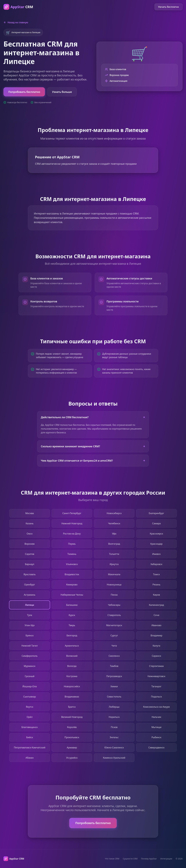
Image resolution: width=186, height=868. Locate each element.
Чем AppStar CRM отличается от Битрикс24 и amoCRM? (93, 460)
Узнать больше (62, 92)
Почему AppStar (149, 859)
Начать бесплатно (168, 7)
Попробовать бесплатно (24, 92)
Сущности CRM (130, 859)
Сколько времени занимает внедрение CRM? (93, 446)
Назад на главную (16, 22)
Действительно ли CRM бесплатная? (94, 417)
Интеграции (166, 859)
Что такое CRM (112, 859)
